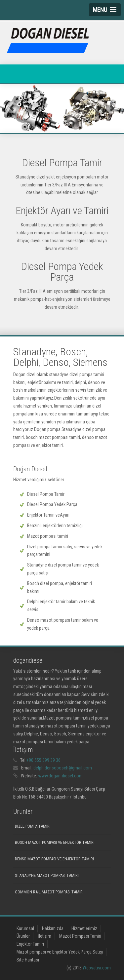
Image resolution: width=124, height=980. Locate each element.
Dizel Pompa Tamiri (33, 826)
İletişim (44, 936)
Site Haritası (28, 960)
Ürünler (23, 936)
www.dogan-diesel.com (60, 776)
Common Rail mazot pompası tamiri (49, 892)
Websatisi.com (97, 968)
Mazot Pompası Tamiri (80, 936)
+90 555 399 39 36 (43, 760)
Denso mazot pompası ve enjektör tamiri (54, 859)
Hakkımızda (53, 928)
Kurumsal (25, 928)
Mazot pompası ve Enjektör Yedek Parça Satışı (60, 952)
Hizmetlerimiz (84, 928)
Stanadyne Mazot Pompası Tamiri (47, 875)
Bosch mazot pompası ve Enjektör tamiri (55, 842)
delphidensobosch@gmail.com (63, 768)
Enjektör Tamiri (30, 944)
